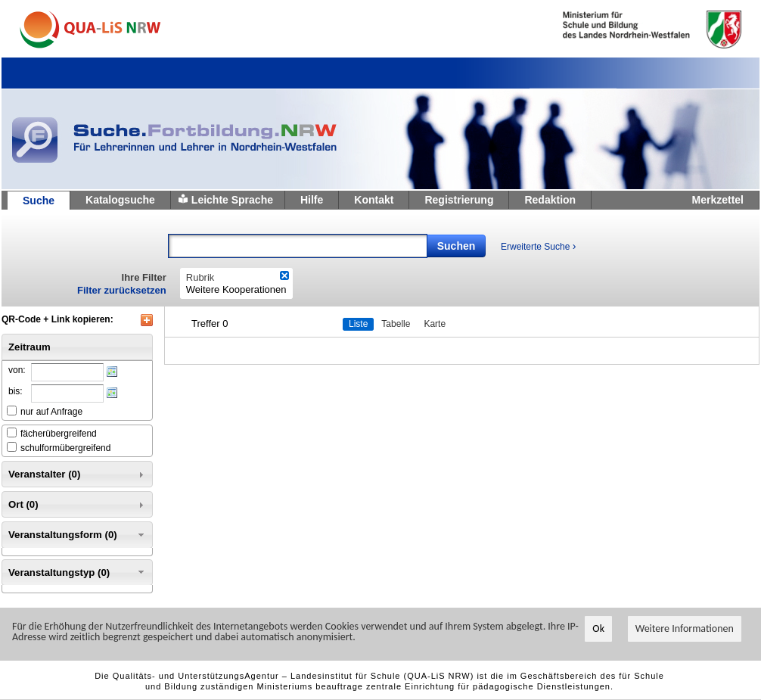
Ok (598, 628)
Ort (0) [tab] (78, 505)
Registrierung (459, 200)
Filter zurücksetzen (122, 290)
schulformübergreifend (65, 448)
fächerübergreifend (59, 434)
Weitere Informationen (685, 628)
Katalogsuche (120, 200)
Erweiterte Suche (538, 246)
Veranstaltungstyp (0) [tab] (78, 572)
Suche (39, 201)
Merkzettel (718, 200)
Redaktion (550, 200)
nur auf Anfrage (51, 412)
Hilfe (312, 200)
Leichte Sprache (232, 200)
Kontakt (374, 200)
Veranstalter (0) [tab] (78, 474)
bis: (16, 391)
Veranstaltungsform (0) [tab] (78, 535)
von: (17, 370)
